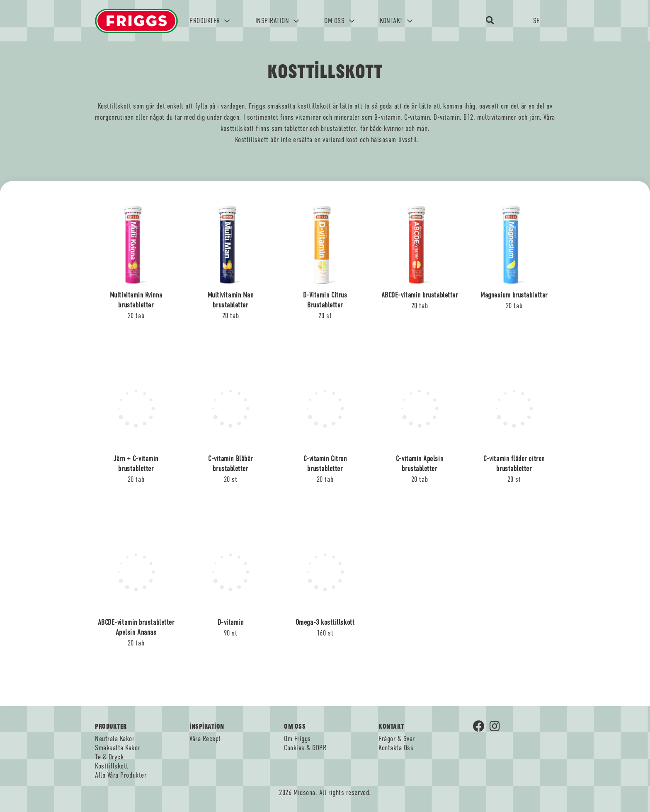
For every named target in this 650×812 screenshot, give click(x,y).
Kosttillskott (112, 766)
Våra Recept (205, 739)
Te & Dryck (109, 757)
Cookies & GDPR (305, 748)
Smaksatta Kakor (118, 748)
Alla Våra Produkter (121, 775)
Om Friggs (297, 739)
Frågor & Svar (397, 739)
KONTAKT (396, 21)
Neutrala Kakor (115, 739)
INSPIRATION (277, 21)
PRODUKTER (210, 21)
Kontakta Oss (396, 748)
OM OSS (339, 21)
